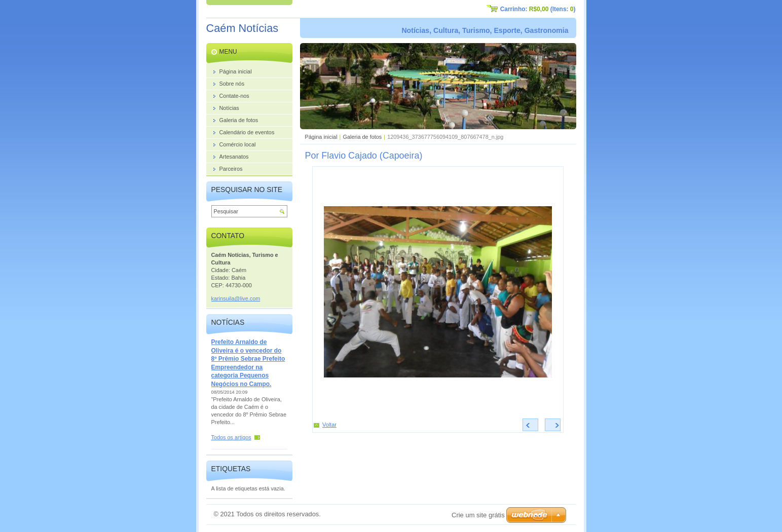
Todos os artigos (231, 437)
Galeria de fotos (362, 137)
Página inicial (321, 137)
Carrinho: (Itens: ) (538, 9)
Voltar (329, 425)
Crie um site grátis (478, 515)
